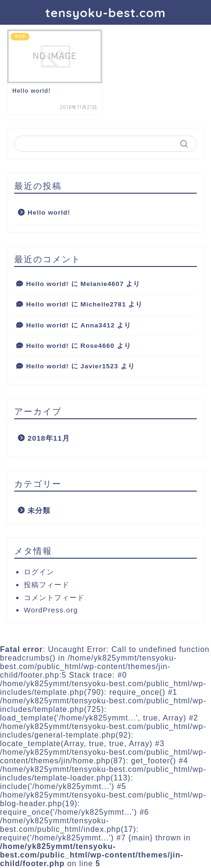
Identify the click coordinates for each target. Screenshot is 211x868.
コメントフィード (54, 597)
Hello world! (49, 212)
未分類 (39, 510)
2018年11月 (49, 438)
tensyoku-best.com (105, 12)
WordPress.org (51, 610)
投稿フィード (47, 585)
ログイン (39, 572)
